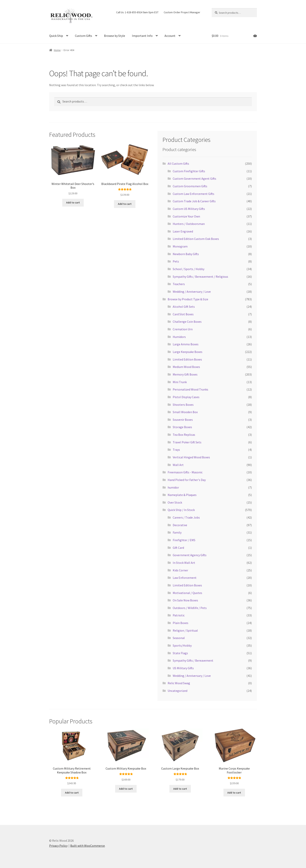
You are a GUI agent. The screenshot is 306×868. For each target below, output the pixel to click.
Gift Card (178, 548)
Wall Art (178, 465)
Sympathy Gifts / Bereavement (193, 660)
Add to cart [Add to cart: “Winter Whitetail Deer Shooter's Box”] (73, 202)
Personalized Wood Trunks (190, 389)
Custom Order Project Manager (182, 12)
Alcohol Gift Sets (184, 307)
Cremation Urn (183, 329)
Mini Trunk (180, 382)
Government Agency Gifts (190, 555)
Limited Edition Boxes (187, 359)
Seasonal (179, 638)
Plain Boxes (181, 623)
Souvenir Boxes (183, 420)
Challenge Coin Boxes (187, 322)
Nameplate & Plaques (182, 495)
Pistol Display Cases (186, 397)
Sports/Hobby (182, 645)
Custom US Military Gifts (189, 209)
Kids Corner (180, 570)
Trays (176, 450)
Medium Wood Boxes (186, 367)
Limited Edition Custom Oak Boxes (196, 239)
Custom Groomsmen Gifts (190, 186)
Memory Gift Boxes (185, 374)
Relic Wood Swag (179, 683)
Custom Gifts (84, 36)
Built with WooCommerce (88, 846)
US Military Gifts (183, 668)
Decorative (180, 525)
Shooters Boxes (183, 405)
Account (170, 36)
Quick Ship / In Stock (181, 510)
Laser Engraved (183, 231)
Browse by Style (115, 36)
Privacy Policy (58, 846)
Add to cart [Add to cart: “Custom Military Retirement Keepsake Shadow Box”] (72, 793)
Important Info (142, 36)
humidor (173, 487)
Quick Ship (56, 36)
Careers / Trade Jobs (186, 517)
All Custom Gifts (178, 164)
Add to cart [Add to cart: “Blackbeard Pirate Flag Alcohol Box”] (125, 204)
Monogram (180, 246)
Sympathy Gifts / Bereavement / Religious (200, 277)
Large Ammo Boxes (186, 344)
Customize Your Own (186, 216)
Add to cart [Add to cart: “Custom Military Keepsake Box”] (126, 789)
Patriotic (179, 615)
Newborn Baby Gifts (186, 254)
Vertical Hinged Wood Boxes (191, 457)
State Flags (180, 653)
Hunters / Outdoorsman (189, 224)
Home (57, 50)
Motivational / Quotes (187, 593)
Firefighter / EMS (184, 540)
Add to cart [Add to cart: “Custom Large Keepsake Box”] (180, 789)
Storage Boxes (182, 427)
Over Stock (175, 502)
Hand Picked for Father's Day (187, 480)
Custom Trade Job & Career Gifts (194, 201)
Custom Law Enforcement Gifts (193, 194)
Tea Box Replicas (184, 435)
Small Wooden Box (185, 412)
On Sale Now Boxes (185, 600)
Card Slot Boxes (183, 314)
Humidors (179, 337)
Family (177, 532)
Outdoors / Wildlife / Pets (190, 608)
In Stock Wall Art (184, 563)
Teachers (179, 284)
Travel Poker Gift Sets (187, 442)
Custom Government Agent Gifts (194, 179)
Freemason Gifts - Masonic (185, 472)
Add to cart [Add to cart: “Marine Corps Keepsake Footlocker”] (234, 793)
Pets (176, 261)
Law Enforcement (185, 578)
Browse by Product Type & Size (188, 299)
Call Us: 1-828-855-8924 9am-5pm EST (137, 12)
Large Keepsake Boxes (188, 352)
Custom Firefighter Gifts (189, 171)
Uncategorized (177, 691)
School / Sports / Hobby (189, 269)
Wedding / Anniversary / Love (192, 292)
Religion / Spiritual (185, 630)
